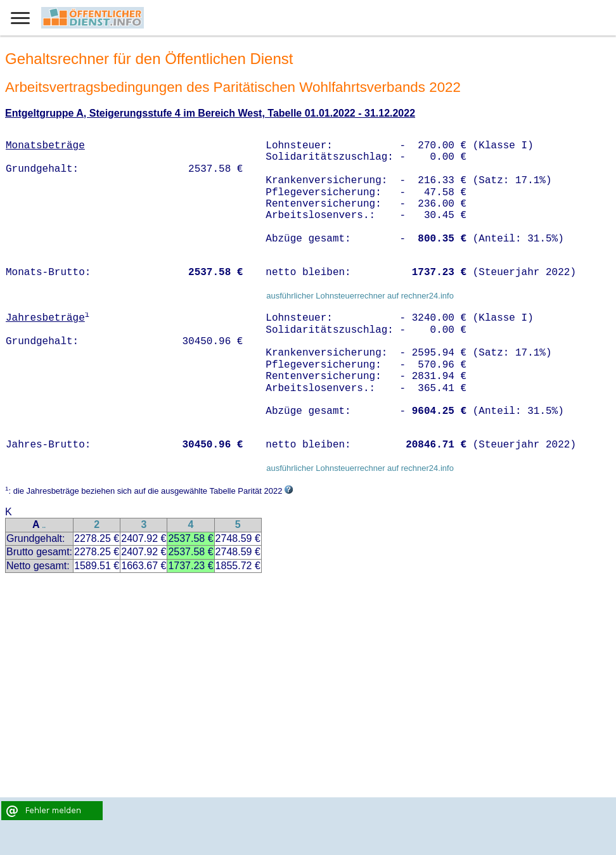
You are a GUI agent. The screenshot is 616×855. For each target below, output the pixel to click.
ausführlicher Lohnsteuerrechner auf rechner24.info (360, 296)
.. (44, 526)
